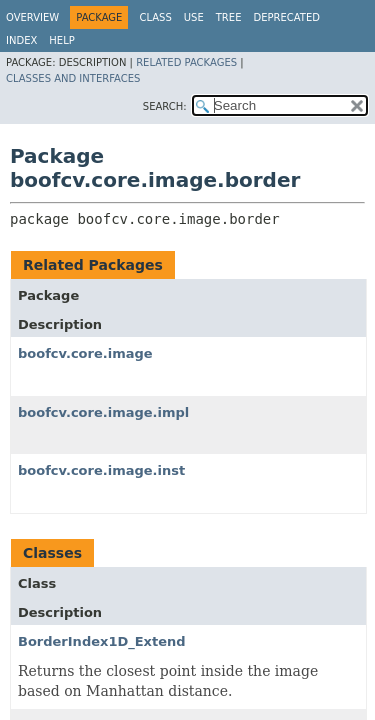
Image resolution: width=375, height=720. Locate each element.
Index (21, 40)
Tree (229, 17)
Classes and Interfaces (73, 78)
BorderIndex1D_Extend (102, 641)
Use (194, 17)
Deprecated (286, 17)
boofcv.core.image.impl (103, 412)
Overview (32, 17)
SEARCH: (165, 106)
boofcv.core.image (85, 353)
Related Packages (186, 62)
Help (61, 40)
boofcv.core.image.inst (101, 470)
